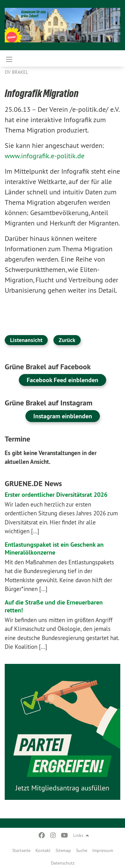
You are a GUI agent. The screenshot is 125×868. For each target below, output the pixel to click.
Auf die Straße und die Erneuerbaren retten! (54, 606)
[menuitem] (21, 849)
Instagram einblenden (63, 416)
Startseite (21, 850)
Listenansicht (26, 340)
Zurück (67, 340)
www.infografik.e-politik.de (45, 156)
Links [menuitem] (78, 835)
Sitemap (63, 850)
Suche (82, 850)
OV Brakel (16, 72)
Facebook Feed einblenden (63, 380)
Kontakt (43, 850)
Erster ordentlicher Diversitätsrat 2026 (56, 495)
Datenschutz (63, 863)
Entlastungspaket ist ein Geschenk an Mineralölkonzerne (54, 548)
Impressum (103, 850)
